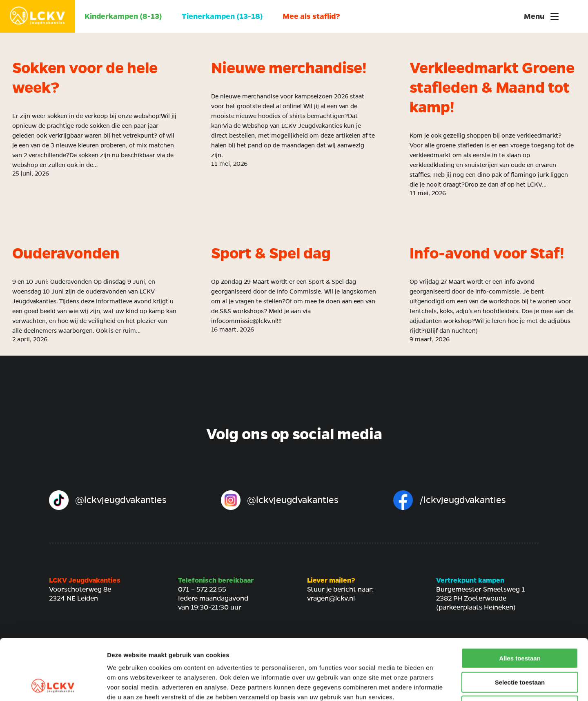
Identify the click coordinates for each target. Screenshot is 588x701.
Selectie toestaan (520, 625)
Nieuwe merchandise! (289, 68)
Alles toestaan (520, 601)
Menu (541, 16)
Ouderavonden (66, 254)
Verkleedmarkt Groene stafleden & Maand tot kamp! (492, 88)
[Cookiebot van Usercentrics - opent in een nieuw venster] (53, 685)
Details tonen (441, 685)
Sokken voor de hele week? (85, 78)
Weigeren (520, 649)
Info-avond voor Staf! (487, 254)
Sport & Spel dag (271, 254)
